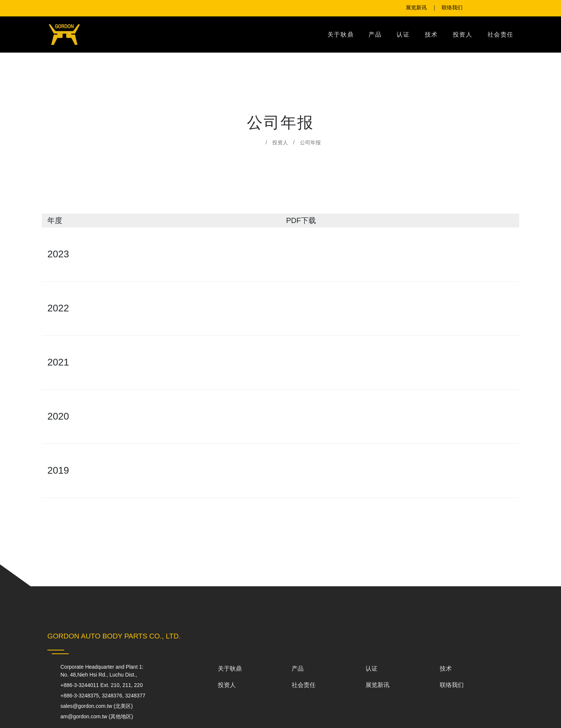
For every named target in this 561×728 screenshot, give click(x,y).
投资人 (463, 35)
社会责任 (501, 35)
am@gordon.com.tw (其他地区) (97, 717)
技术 (431, 35)
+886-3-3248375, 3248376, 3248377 (109, 696)
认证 (403, 35)
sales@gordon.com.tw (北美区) (97, 706)
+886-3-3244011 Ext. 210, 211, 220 (107, 685)
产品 (375, 35)
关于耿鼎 (341, 35)
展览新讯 (377, 685)
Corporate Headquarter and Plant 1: (104, 671)
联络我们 (452, 685)
